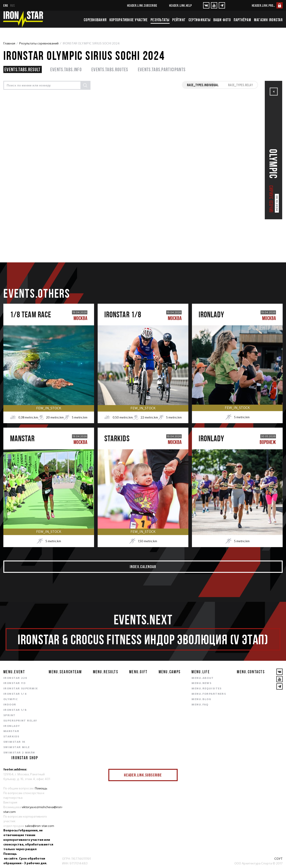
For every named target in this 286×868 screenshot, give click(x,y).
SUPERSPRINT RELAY (20, 721)
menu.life (201, 672)
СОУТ (279, 859)
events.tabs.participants (162, 69)
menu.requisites (207, 689)
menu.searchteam (65, 672)
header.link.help (181, 5)
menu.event (14, 672)
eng (6, 5)
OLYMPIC (11, 699)
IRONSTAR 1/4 (15, 694)
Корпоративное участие (129, 20)
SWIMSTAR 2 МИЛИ (19, 753)
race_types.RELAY (241, 85)
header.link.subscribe (142, 5)
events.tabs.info (66, 69)
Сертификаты (200, 20)
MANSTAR (11, 731)
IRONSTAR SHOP (25, 758)
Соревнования (95, 20)
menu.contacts (251, 672)
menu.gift (138, 672)
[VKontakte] (206, 5)
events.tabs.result (23, 69)
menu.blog (201, 699)
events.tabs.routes (110, 69)
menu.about (203, 678)
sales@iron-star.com (40, 826)
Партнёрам (242, 20)
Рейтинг (179, 20)
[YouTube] (214, 5)
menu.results (106, 672)
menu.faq (200, 705)
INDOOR (10, 705)
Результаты (160, 20)
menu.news (201, 683)
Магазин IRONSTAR (268, 20)
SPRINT (9, 715)
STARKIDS (11, 737)
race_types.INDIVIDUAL (203, 85)
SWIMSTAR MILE (17, 747)
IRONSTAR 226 (15, 678)
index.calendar (143, 567)
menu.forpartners (209, 694)
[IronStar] (23, 19)
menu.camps (170, 672)
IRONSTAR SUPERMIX (21, 689)
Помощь (41, 788)
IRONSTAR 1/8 (15, 710)
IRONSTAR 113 (15, 683)
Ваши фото (222, 20)
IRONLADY (12, 726)
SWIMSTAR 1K (14, 742)
